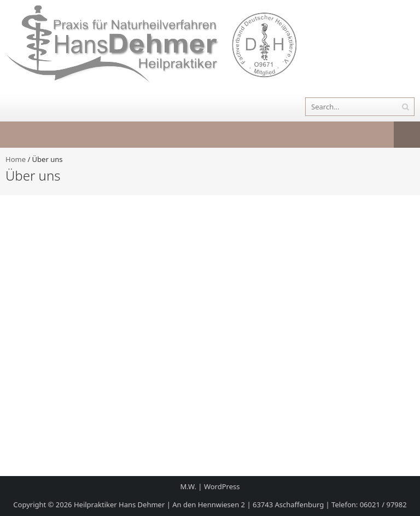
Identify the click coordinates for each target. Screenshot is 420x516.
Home (16, 159)
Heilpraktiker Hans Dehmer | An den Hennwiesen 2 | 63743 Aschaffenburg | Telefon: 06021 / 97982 (240, 505)
